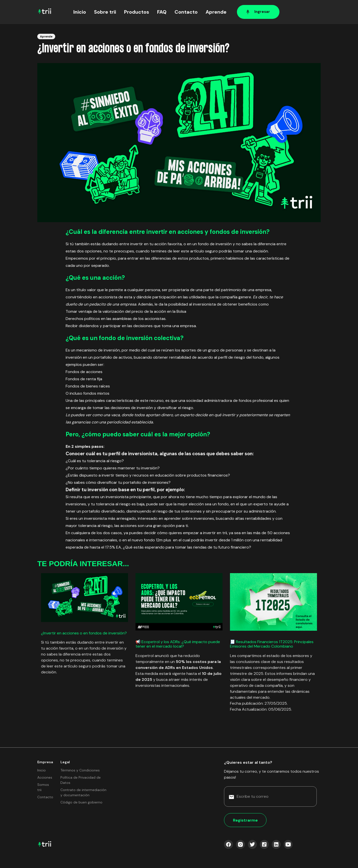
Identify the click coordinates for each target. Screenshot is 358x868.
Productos (137, 12)
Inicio (80, 12)
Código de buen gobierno (81, 802)
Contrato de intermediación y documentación (83, 792)
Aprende (216, 12)
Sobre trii (105, 12)
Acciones (45, 777)
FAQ (162, 12)
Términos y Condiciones (80, 770)
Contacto (186, 12)
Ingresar (258, 12)
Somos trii (43, 787)
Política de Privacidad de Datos (81, 780)
